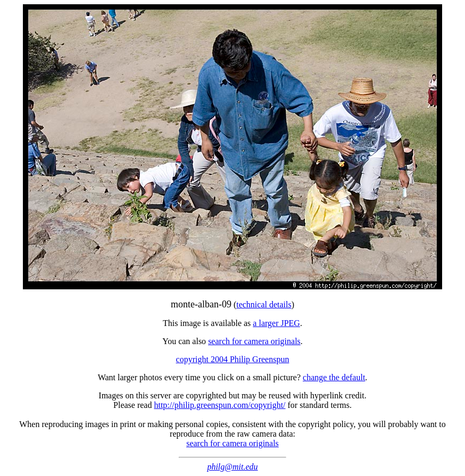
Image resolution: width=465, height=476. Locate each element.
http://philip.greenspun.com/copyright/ (219, 405)
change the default (334, 377)
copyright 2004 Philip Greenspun (233, 359)
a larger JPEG (276, 323)
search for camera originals (254, 341)
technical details (264, 304)
